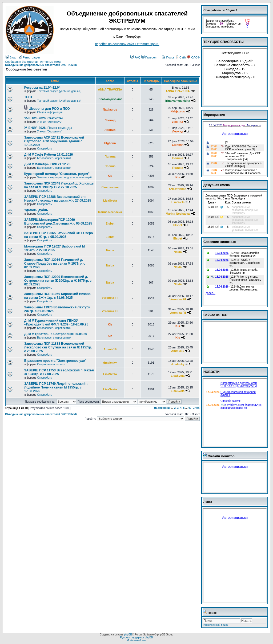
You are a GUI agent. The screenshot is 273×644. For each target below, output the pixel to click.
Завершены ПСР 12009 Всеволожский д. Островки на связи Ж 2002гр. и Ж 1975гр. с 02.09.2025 (58, 281)
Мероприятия (214, 115)
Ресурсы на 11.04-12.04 (42, 88)
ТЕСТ (28, 97)
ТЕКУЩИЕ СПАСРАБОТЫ (224, 42)
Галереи (149, 57)
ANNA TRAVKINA (110, 89)
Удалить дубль (36, 210)
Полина (110, 156)
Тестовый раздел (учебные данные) (59, 91)
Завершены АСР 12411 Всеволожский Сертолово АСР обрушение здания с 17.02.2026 (54, 141)
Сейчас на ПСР (215, 315)
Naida (110, 250)
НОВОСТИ (212, 372)
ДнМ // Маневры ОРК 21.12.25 (47, 164)
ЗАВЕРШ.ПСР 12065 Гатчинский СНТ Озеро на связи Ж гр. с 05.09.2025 (59, 235)
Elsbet (110, 223)
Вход (11, 57)
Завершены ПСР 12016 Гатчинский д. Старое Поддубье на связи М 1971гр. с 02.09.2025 (55, 264)
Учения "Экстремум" (50, 122)
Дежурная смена (217, 185)
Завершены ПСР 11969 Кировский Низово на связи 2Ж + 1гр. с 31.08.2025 (57, 296)
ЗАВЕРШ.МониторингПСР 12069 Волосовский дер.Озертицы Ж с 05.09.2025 (58, 222)
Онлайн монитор (221, 456)
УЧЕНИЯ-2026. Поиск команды (48, 128)
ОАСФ (193, 57)
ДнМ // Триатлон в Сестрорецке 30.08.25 (56, 334)
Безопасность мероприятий (54, 158)
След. (196, 408)
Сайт (181, 57)
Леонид (110, 120)
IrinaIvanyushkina (110, 99)
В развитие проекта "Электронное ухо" (55, 361)
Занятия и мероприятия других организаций (64, 177)
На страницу (162, 408)
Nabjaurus (110, 109)
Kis (110, 176)
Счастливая (110, 187)
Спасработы (45, 149)
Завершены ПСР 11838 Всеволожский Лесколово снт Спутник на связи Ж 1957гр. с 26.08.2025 (58, 347)
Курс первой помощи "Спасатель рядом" (57, 174)
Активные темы (51, 62)
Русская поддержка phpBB (136, 637)
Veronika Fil (110, 298)
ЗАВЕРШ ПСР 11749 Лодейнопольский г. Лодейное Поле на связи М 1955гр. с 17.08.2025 (56, 387)
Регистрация (29, 57)
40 (190, 408)
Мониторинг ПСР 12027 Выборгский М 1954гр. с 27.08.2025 (55, 248)
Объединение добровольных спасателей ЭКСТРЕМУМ (41, 65)
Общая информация (50, 112)
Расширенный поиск (215, 625)
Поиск (168, 57)
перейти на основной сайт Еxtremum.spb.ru (127, 44)
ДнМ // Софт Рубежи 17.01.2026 (49, 155)
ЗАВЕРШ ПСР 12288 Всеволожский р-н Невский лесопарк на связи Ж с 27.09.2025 (58, 199)
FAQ (135, 57)
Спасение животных (220, 242)
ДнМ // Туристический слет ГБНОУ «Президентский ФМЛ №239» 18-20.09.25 (56, 323)
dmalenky (110, 363)
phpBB (128, 635)
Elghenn (110, 143)
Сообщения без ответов (21, 62)
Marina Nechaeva (110, 212)
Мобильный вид (136, 640)
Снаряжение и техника (51, 364)
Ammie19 (110, 349)
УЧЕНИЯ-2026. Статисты (43, 118)
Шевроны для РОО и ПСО (49, 109)
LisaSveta (110, 201)
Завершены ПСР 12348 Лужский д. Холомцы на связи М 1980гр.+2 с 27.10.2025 (59, 185)
